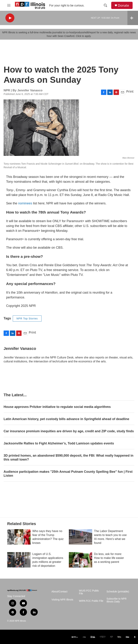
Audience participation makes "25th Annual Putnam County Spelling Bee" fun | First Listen (68, 474)
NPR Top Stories (27, 319)
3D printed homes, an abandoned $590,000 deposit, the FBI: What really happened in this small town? (68, 458)
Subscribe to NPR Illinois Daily (117, 600)
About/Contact (59, 592)
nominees (25, 203)
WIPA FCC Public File (91, 601)
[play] (10, 18)
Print (130, 91)
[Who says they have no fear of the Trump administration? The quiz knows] (19, 537)
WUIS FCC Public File (89, 592)
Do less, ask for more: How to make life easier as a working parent (109, 558)
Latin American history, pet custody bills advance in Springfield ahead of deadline (66, 419)
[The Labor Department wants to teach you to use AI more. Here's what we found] (80, 537)
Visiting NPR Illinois (62, 600)
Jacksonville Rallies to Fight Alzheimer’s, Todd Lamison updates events (59, 443)
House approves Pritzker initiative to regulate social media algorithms (57, 407)
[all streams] (133, 18)
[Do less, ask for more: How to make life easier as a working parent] (80, 560)
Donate (123, 5)
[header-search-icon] (105, 5)
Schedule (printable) (118, 592)
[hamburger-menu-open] (9, 5)
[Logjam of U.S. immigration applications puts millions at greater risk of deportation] (19, 560)
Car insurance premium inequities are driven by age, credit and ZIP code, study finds (69, 431)
